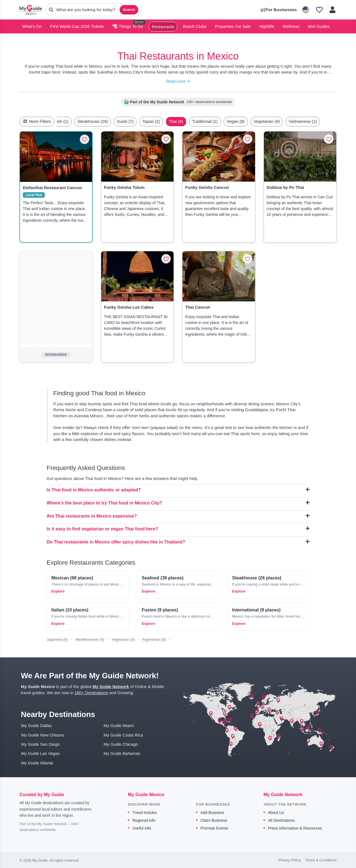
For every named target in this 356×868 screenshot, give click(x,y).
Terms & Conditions (321, 860)
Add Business (212, 813)
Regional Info (144, 820)
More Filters (37, 121)
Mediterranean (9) (90, 639)
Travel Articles (144, 813)
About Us (276, 813)
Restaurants (163, 27)
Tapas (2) (151, 121)
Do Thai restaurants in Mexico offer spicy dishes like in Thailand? (178, 542)
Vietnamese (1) (303, 121)
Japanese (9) (57, 639)
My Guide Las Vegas (40, 753)
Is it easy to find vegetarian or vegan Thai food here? (178, 529)
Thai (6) (176, 121)
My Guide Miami (119, 726)
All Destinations (282, 820)
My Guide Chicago (121, 744)
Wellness (291, 26)
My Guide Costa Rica (123, 735)
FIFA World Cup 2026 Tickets (77, 26)
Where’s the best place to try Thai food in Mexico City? (178, 503)
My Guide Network (111, 687)
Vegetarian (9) (267, 121)
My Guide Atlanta (37, 763)
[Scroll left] (63, 121)
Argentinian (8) (154, 639)
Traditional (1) (205, 121)
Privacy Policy (290, 860)
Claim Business (214, 820)
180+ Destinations (91, 693)
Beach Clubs (195, 26)
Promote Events (214, 828)
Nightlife (267, 26)
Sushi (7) (125, 121)
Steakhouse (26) (93, 121)
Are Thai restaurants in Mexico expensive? (178, 516)
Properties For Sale (233, 26)
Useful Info (142, 828)
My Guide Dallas (36, 726)
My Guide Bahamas (122, 753)
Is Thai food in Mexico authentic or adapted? (178, 490)
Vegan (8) (236, 121)
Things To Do (128, 26)
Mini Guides (319, 26)
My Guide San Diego (40, 744)
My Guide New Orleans (43, 735)
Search (129, 10)
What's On (32, 26)
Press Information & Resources (295, 828)
